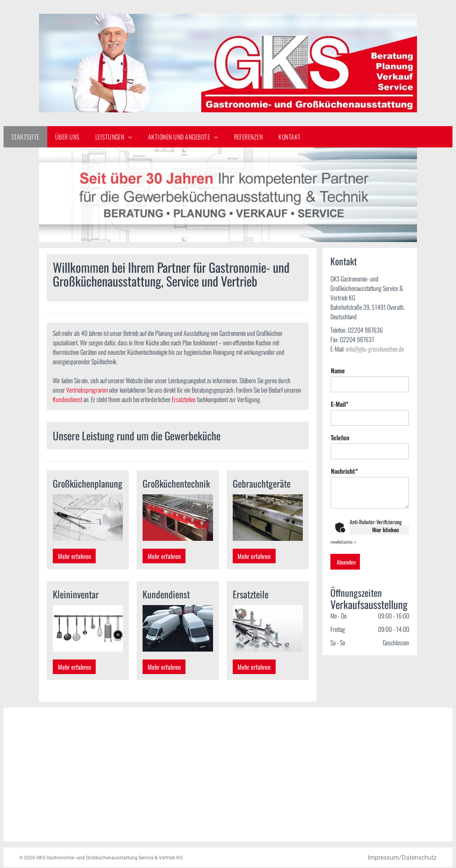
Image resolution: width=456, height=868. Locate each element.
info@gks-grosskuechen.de (375, 349)
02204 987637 (357, 339)
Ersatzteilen (184, 399)
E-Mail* (340, 404)
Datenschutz (419, 858)
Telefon (340, 438)
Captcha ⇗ (342, 542)
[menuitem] (25, 137)
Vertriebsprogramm (87, 390)
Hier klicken (386, 530)
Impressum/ (385, 858)
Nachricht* (344, 471)
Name (338, 371)
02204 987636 (365, 330)
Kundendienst (68, 399)
